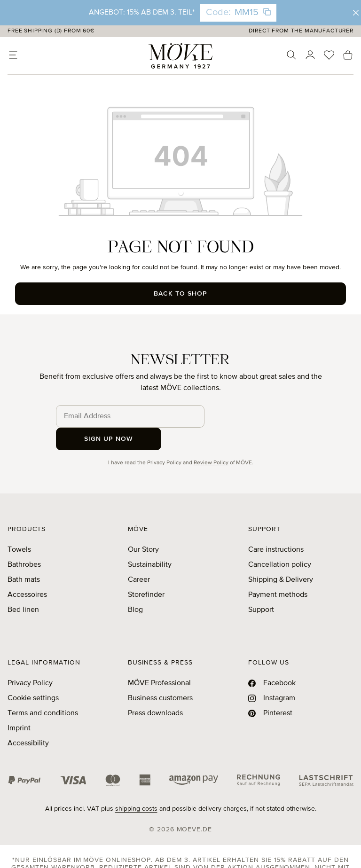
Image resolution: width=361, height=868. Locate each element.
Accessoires (27, 572)
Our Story (143, 527)
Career (139, 557)
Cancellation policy (280, 542)
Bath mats (24, 557)
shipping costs (136, 786)
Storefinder (146, 572)
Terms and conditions (43, 691)
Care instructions (276, 527)
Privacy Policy (164, 440)
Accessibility (28, 721)
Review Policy (211, 440)
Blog (135, 587)
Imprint (19, 706)
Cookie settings (33, 676)
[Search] (291, 55)
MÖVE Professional (159, 661)
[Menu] (13, 55)
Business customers (160, 676)
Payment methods (278, 572)
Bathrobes (24, 542)
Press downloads (155, 691)
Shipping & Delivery (281, 557)
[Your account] (310, 55)
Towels (19, 527)
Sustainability (150, 542)
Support (261, 587)
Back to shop (180, 294)
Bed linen (23, 587)
